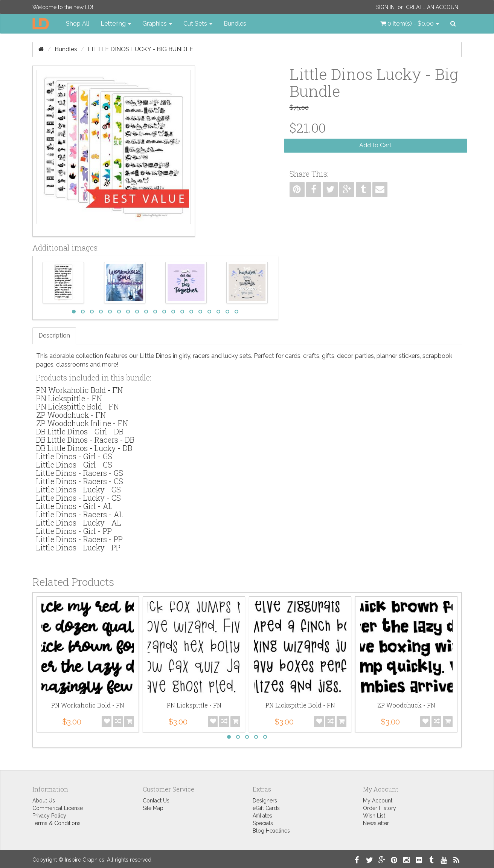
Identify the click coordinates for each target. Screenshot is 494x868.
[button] (410, 24)
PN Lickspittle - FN (69, 398)
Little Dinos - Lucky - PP (78, 547)
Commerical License (58, 808)
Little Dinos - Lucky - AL (79, 523)
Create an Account (434, 7)
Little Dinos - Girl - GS (74, 456)
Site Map (153, 808)
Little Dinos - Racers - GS (80, 473)
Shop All (78, 24)
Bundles (235, 24)
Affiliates (262, 816)
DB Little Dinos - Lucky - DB (84, 448)
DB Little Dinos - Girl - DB (80, 431)
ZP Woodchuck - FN (71, 415)
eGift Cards (266, 808)
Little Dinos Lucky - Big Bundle (140, 49)
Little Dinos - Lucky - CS (79, 498)
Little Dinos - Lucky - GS (79, 489)
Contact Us (156, 801)
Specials (263, 823)
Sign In (385, 7)
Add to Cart (375, 145)
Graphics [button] (157, 24)
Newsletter (376, 823)
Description (54, 335)
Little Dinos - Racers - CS (80, 481)
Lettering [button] (116, 24)
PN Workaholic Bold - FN (79, 390)
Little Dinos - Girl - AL (74, 506)
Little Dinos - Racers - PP (79, 539)
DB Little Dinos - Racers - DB (85, 440)
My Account (378, 801)
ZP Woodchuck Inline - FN (82, 423)
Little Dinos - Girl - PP (74, 531)
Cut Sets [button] (198, 24)
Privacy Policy (49, 816)
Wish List (374, 816)
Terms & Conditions (56, 823)
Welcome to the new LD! (63, 7)
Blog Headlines (271, 831)
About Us (44, 801)
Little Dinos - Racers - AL (80, 514)
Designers (265, 801)
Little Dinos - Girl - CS (74, 465)
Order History (380, 808)
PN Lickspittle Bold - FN (78, 406)
